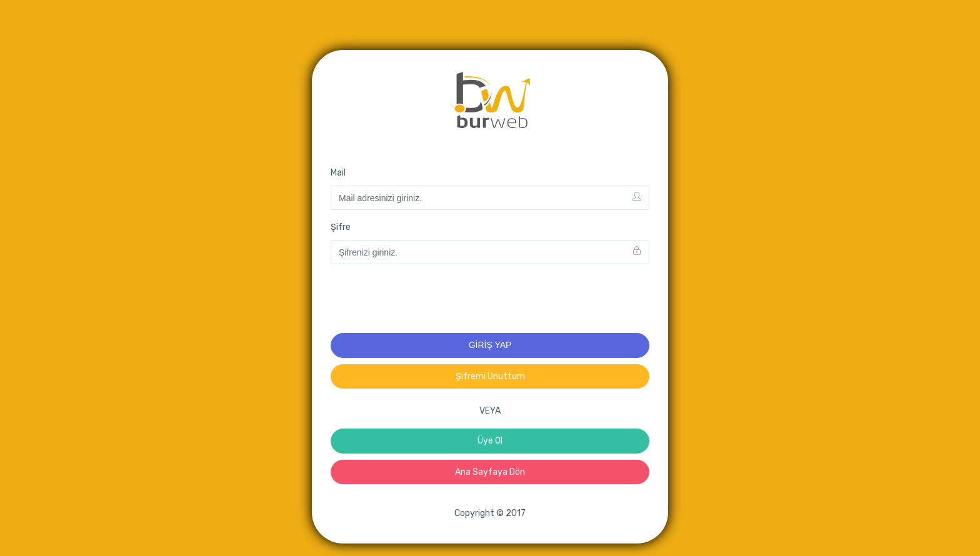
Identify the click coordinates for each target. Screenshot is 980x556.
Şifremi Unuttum (490, 376)
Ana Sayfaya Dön (490, 472)
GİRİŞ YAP (490, 345)
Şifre (341, 227)
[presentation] (426, 299)
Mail (338, 173)
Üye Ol (490, 441)
